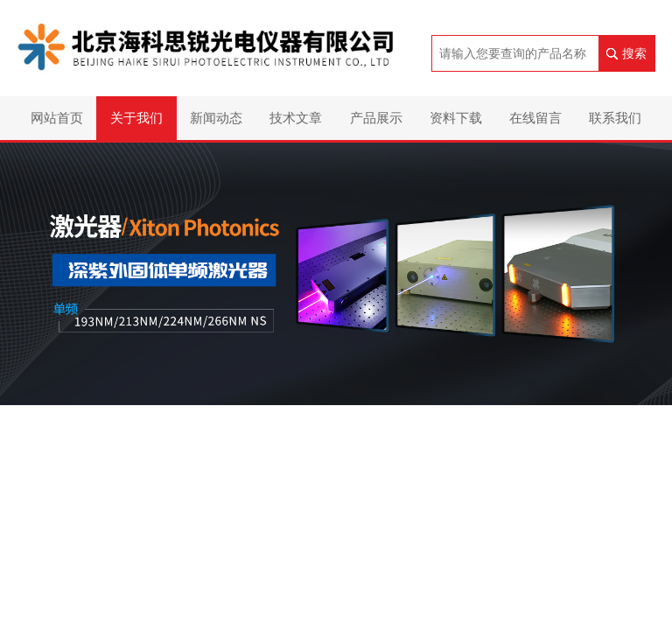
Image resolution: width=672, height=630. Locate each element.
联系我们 (615, 118)
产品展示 (376, 118)
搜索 (634, 53)
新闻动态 (216, 118)
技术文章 (296, 118)
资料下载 (456, 118)
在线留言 (535, 118)
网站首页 (57, 118)
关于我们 (136, 118)
